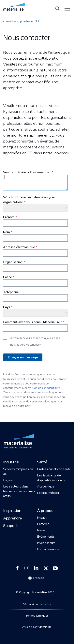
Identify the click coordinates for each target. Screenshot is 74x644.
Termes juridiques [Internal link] (37, 616)
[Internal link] (14, 7)
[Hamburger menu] (68, 9)
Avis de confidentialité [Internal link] (37, 627)
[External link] (17, 568)
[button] (11, 462)
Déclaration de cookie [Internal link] (37, 604)
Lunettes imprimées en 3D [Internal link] (22, 21)
